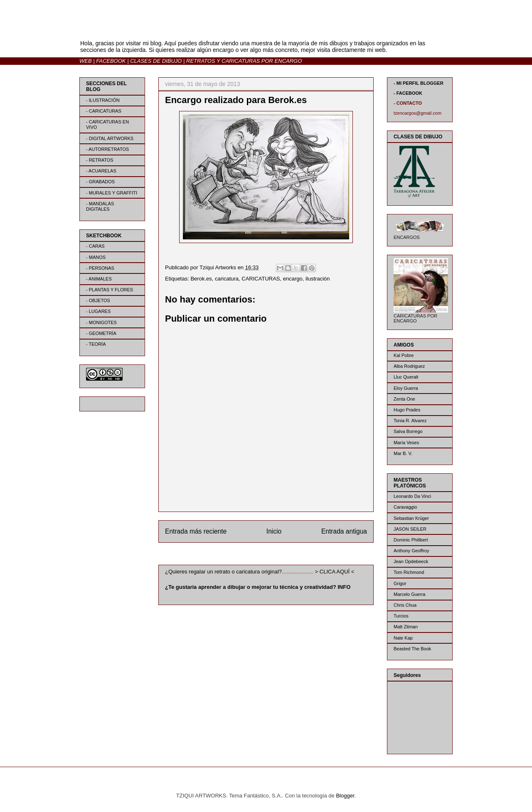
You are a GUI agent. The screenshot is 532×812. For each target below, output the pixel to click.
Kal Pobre (404, 355)
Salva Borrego (408, 431)
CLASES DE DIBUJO (156, 61)
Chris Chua (405, 605)
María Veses (406, 443)
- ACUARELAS (101, 171)
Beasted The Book (412, 649)
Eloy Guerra (406, 388)
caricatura (227, 279)
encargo (293, 279)
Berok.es (201, 279)
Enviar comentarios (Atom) (283, 552)
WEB (86, 61)
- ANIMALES (99, 279)
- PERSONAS (100, 268)
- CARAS (95, 246)
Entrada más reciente (196, 531)
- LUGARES (98, 311)
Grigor (400, 583)
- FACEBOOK (408, 93)
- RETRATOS (100, 160)
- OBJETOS (98, 300)
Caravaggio (405, 507)
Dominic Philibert (411, 540)
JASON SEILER (410, 529)
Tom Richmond (409, 572)
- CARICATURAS (104, 111)
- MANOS (96, 257)
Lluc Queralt (406, 377)
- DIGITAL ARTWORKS (110, 138)
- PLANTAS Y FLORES (110, 290)
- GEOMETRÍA (101, 333)
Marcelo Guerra (409, 594)
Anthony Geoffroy (411, 551)
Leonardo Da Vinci (412, 496)
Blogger (345, 796)
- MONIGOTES (101, 322)
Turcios (401, 616)
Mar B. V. (403, 453)
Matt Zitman (406, 627)
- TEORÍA (96, 344)
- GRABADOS (100, 182)
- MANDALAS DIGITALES (100, 206)
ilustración (318, 279)
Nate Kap (403, 638)
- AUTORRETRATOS (107, 149)
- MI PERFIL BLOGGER (419, 83)
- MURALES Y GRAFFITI (112, 193)
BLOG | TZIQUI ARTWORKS (161, 28)
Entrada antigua (344, 531)
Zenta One (404, 399)
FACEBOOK (111, 61)
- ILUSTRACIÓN (103, 100)
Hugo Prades (407, 410)
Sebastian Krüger (411, 518)
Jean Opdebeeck (411, 561)
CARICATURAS (261, 279)
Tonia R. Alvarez (410, 421)
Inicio (274, 531)
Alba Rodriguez (409, 366)
